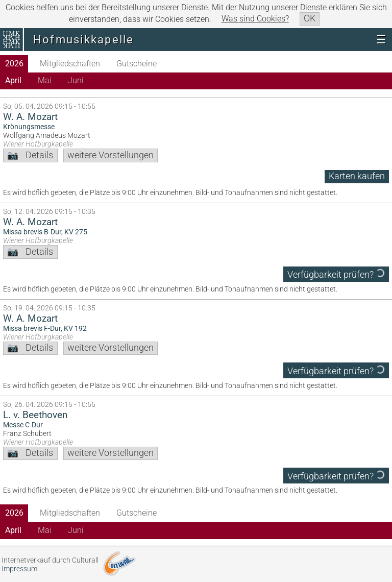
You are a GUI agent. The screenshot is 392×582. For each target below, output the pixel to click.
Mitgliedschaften (70, 64)
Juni (76, 80)
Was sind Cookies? (255, 19)
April (13, 80)
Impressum (19, 569)
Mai (45, 80)
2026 (14, 64)
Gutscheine (137, 64)
